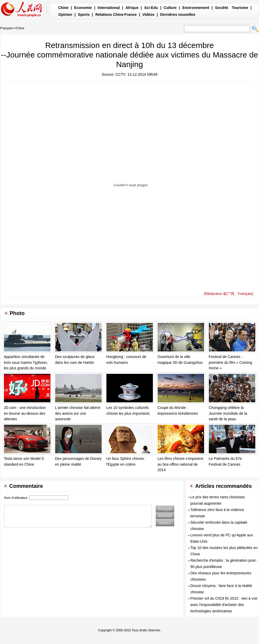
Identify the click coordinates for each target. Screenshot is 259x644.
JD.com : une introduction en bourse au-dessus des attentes (25, 413)
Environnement (196, 8)
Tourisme (240, 8)
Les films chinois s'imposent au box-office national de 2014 (180, 464)
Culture (170, 8)
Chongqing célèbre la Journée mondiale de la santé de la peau (228, 413)
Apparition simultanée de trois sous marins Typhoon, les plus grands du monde (26, 362)
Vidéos (148, 15)
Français (6, 28)
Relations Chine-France (116, 15)
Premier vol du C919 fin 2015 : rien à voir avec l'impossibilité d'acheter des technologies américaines (224, 605)
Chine (63, 8)
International (109, 8)
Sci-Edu (151, 8)
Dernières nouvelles (178, 15)
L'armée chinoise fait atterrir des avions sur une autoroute (78, 413)
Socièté (222, 8)
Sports (84, 15)
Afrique (132, 8)
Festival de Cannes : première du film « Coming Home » (230, 362)
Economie (83, 8)
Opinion (65, 15)
